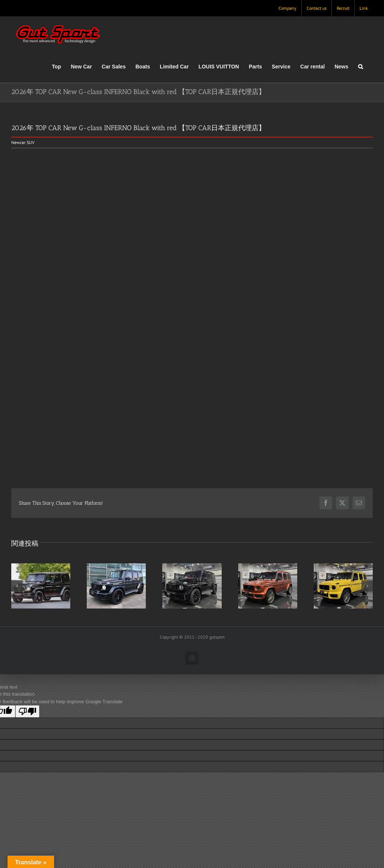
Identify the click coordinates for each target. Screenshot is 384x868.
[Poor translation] (27, 711)
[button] (361, 67)
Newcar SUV (23, 142)
